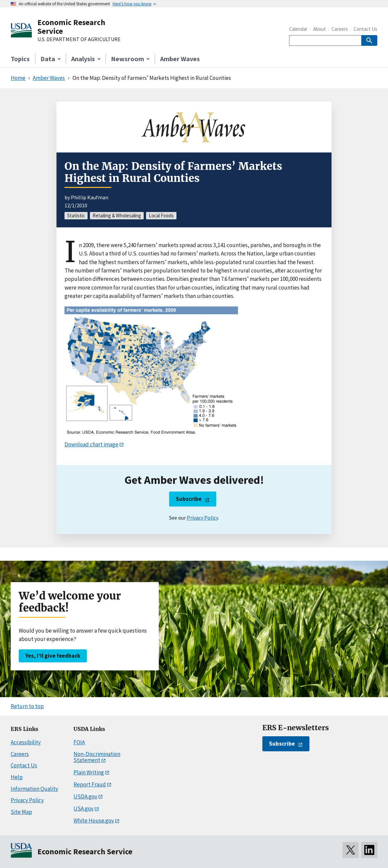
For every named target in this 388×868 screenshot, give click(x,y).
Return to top (27, 706)
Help (17, 777)
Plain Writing (89, 772)
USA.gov (84, 808)
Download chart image (91, 444)
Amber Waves (180, 59)
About (319, 29)
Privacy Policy (202, 518)
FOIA (79, 742)
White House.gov (94, 821)
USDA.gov (85, 796)
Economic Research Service (71, 27)
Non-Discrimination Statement (97, 757)
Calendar (298, 29)
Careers (340, 29)
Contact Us (365, 29)
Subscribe (189, 499)
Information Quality (34, 789)
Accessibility (26, 742)
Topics (20, 59)
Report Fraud (90, 784)
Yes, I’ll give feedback (53, 656)
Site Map (21, 812)
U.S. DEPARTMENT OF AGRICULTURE (79, 39)
